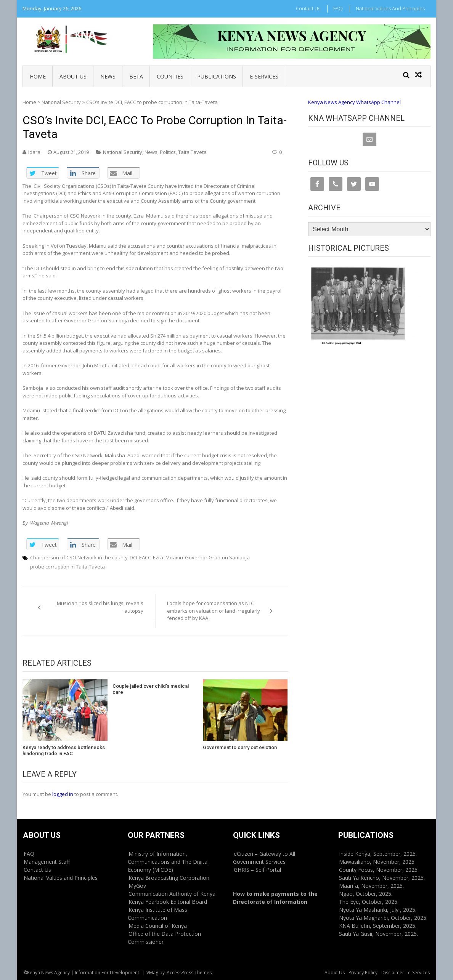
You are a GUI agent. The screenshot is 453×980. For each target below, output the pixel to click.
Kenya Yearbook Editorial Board (168, 902)
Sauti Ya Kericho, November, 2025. (382, 878)
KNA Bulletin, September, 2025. (378, 926)
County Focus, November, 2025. (379, 870)
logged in (63, 794)
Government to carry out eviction (240, 747)
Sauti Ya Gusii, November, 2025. (378, 934)
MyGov (137, 886)
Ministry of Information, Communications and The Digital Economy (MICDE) (168, 862)
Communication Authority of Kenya (172, 894)
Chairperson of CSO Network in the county (79, 557)
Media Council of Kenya (158, 926)
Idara (34, 152)
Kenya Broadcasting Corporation (169, 878)
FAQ (338, 8)
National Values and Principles (390, 8)
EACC (145, 557)
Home (38, 76)
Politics (168, 152)
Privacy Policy (363, 973)
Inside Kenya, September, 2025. (378, 854)
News (108, 76)
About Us (73, 76)
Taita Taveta (192, 152)
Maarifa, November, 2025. (371, 886)
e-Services (264, 76)
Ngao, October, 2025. (366, 894)
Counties (170, 76)
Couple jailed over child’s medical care (151, 689)
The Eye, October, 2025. (369, 902)
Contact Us (308, 8)
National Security (61, 102)
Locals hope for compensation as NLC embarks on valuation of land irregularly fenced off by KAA (214, 611)
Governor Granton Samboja (217, 557)
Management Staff (47, 862)
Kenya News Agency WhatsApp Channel (354, 102)
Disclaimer (393, 973)
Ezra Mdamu (168, 557)
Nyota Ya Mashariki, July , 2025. (378, 910)
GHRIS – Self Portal (257, 870)
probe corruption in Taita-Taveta (67, 567)
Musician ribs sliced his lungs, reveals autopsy (100, 607)
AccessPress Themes (189, 973)
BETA (136, 76)
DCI (133, 557)
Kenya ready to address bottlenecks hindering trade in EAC (64, 750)
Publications (217, 76)
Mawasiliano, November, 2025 (377, 862)
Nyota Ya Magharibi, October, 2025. (383, 918)
